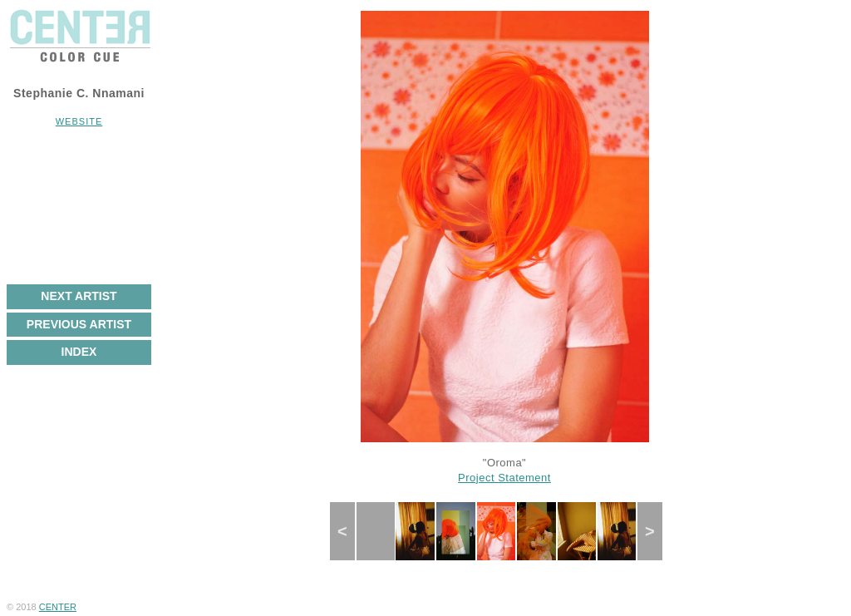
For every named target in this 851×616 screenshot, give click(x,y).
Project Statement (504, 478)
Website (79, 121)
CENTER (58, 607)
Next (656, 531)
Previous (350, 531)
